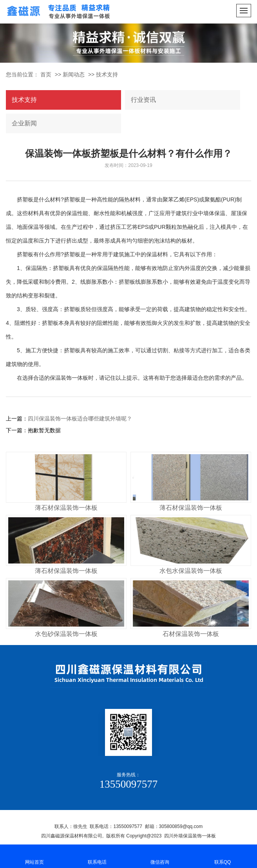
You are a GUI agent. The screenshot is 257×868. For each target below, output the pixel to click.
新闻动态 (74, 74)
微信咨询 (160, 856)
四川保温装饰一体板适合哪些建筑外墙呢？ (80, 419)
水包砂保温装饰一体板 (66, 634)
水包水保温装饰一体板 (191, 571)
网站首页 (34, 856)
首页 (46, 74)
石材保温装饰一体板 (191, 634)
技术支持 (107, 74)
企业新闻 (24, 123)
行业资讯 (143, 100)
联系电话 (97, 856)
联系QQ (223, 856)
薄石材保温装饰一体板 (66, 508)
